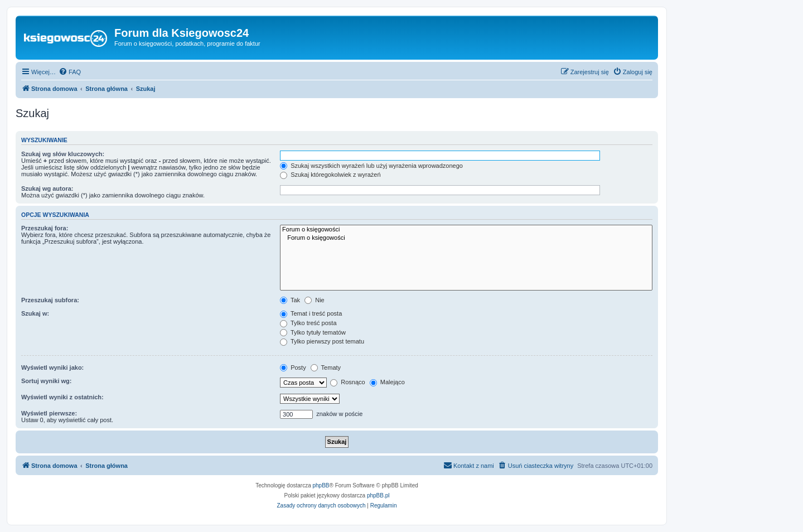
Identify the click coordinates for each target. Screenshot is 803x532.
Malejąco (387, 382)
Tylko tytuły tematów (313, 332)
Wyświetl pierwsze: (49, 413)
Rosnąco (347, 382)
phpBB (321, 485)
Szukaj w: (35, 313)
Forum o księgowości (466, 230)
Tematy (326, 367)
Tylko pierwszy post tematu (322, 341)
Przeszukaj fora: (45, 228)
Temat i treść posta (311, 313)
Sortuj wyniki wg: (46, 381)
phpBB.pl (378, 495)
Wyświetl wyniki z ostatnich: (62, 397)
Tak (290, 300)
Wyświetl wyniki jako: (52, 367)
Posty (293, 367)
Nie (315, 300)
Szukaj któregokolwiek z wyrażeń (330, 175)
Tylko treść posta (308, 323)
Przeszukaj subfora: (50, 300)
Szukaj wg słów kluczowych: (63, 154)
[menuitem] (70, 72)
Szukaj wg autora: (47, 188)
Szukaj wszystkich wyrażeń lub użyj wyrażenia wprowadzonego (371, 166)
